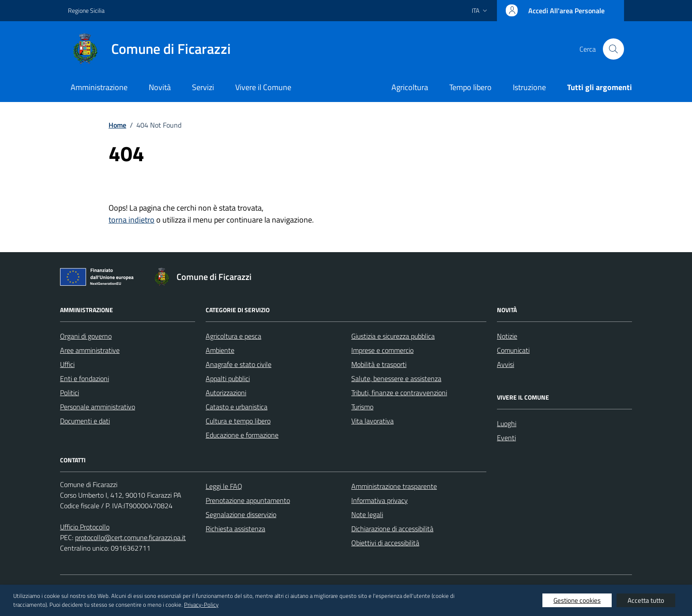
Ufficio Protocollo (85, 527)
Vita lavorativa (372, 421)
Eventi (506, 438)
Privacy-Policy (201, 605)
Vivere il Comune (263, 87)
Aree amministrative (90, 350)
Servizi (203, 87)
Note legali (367, 514)
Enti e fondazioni (85, 378)
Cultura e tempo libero (238, 421)
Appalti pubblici (228, 378)
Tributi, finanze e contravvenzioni (399, 393)
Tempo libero (470, 87)
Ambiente (220, 350)
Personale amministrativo (98, 407)
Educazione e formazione (242, 435)
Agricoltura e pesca (233, 336)
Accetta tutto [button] (646, 600)
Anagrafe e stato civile (239, 364)
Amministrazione (99, 87)
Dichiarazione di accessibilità (392, 529)
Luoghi (507, 423)
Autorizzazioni (226, 393)
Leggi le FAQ (224, 486)
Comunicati (513, 350)
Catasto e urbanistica (237, 407)
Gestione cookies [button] (577, 600)
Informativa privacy (380, 500)
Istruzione (529, 87)
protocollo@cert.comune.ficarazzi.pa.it (130, 537)
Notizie (507, 336)
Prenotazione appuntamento (248, 500)
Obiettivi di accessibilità (385, 543)
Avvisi (506, 364)
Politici (70, 393)
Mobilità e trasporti (379, 364)
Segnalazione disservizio (241, 514)
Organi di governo (86, 336)
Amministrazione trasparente (394, 486)
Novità (160, 87)
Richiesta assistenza (235, 529)
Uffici (67, 364)
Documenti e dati (85, 421)
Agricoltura (410, 87)
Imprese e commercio (382, 350)
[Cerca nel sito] (613, 49)
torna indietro (132, 220)
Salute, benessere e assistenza (396, 378)
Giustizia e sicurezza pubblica (393, 336)
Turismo (362, 407)
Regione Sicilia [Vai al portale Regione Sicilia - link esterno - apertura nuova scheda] (86, 10)
